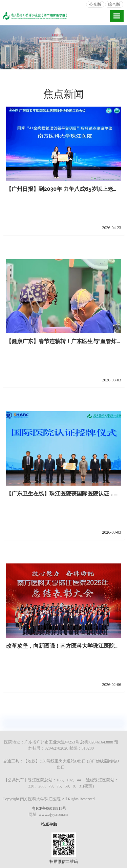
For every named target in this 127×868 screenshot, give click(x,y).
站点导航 (49, 824)
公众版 (95, 4)
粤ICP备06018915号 (49, 808)
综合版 (114, 4)
